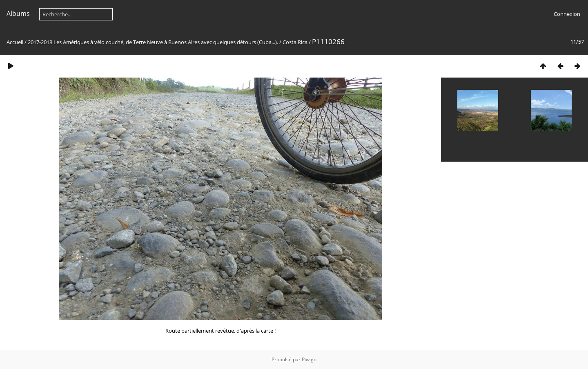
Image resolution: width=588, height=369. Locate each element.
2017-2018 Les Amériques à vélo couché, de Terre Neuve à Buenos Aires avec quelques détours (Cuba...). (153, 42)
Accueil (15, 42)
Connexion (567, 14)
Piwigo (309, 359)
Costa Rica (295, 42)
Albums (18, 13)
